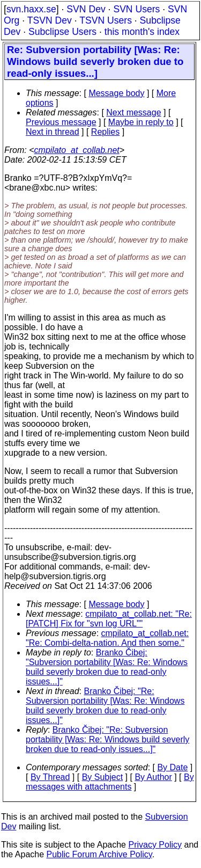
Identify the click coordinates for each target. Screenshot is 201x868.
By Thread (50, 777)
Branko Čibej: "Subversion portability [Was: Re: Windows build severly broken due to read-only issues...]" (107, 667)
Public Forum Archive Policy (99, 854)
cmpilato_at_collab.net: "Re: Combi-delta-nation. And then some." (107, 638)
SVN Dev (86, 9)
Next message (133, 112)
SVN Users (136, 9)
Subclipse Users (62, 32)
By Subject (102, 777)
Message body (116, 93)
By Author (153, 777)
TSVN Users (106, 20)
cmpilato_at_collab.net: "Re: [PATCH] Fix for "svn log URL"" (109, 619)
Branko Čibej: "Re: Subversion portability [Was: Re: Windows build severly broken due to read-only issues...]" (105, 706)
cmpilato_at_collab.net (77, 150)
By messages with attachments (110, 782)
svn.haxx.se (31, 9)
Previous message (61, 122)
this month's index (142, 32)
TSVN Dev (50, 20)
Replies (105, 132)
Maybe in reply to (141, 122)
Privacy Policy (155, 845)
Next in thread (53, 132)
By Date (172, 767)
